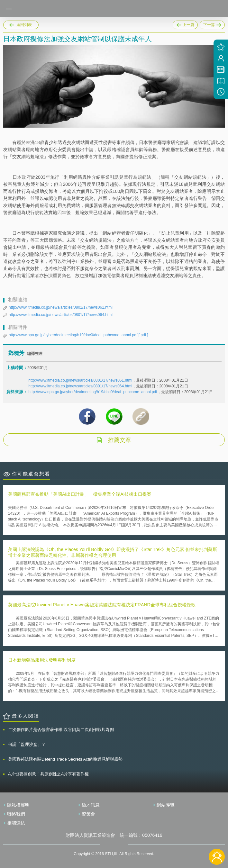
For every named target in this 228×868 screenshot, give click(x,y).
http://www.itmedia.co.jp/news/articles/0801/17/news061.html (61, 307)
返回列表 (24, 25)
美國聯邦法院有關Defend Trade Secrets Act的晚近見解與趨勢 (65, 759)
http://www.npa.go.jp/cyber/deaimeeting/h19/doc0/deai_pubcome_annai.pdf (78, 335)
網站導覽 (166, 805)
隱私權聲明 (18, 805)
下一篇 (212, 24)
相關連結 (16, 823)
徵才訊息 (91, 805)
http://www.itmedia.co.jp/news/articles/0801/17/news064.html (61, 315)
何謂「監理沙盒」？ (27, 744)
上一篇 (185, 25)
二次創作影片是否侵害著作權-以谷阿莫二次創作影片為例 (61, 730)
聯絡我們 (16, 814)
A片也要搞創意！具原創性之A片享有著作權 (48, 774)
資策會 (88, 814)
